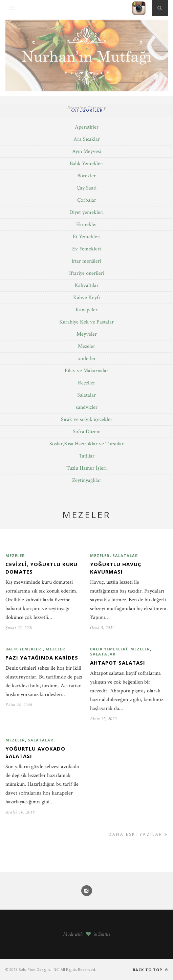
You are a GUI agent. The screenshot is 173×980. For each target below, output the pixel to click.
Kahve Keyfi (86, 298)
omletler (87, 359)
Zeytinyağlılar (87, 480)
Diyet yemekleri (86, 212)
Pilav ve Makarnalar (86, 371)
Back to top (150, 970)
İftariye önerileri (87, 273)
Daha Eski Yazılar (138, 834)
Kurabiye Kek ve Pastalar (86, 322)
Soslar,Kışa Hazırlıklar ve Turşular (86, 444)
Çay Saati (86, 188)
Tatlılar (87, 456)
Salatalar (86, 395)
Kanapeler (86, 310)
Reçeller (86, 383)
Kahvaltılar (86, 285)
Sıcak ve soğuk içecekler (87, 419)
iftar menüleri (86, 261)
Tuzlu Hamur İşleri (86, 468)
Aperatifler (87, 127)
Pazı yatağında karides (42, 658)
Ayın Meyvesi (87, 151)
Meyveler (87, 334)
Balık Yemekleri (87, 164)
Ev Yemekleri (86, 249)
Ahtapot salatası (118, 663)
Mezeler (86, 346)
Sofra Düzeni (87, 432)
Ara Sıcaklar (87, 139)
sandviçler (87, 407)
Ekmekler (87, 225)
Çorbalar (87, 200)
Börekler (86, 176)
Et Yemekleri (87, 237)
